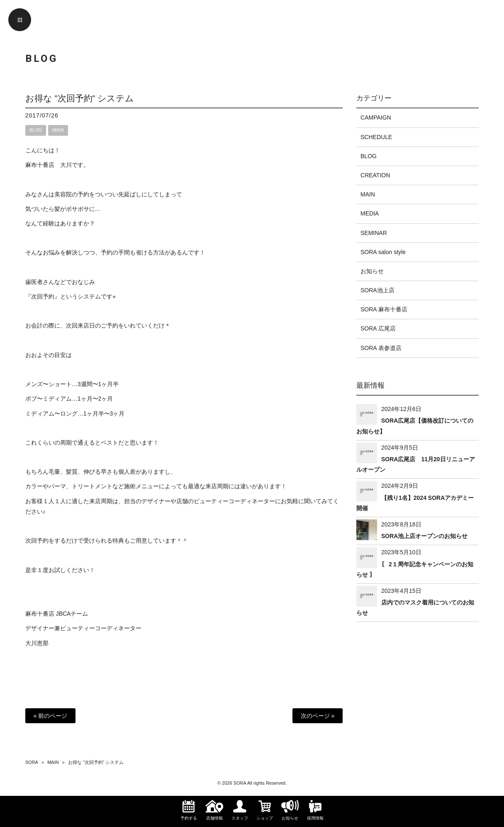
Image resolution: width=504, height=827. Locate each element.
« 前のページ (51, 716)
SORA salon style (383, 252)
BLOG (36, 130)
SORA (32, 762)
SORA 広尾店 (378, 328)
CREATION (375, 175)
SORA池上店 (377, 290)
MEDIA (370, 213)
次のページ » (318, 716)
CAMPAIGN (376, 117)
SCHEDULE (376, 137)
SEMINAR (374, 233)
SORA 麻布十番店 (384, 309)
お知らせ (372, 271)
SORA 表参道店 (381, 348)
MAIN (58, 130)
